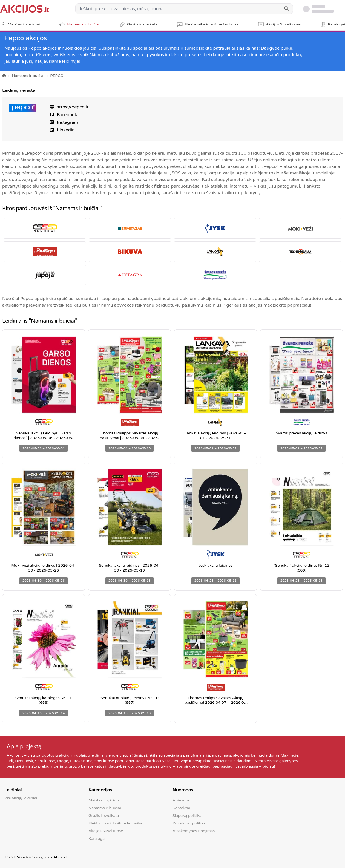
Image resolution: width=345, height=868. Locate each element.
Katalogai (97, 839)
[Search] (286, 9)
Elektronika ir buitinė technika (115, 823)
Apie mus (181, 800)
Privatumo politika (189, 823)
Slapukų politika (187, 816)
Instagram (67, 122)
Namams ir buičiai (28, 76)
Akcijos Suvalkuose (106, 831)
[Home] (4, 76)
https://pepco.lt (72, 107)
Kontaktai (181, 808)
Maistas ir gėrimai (104, 800)
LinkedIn (65, 130)
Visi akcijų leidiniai (21, 798)
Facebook (66, 115)
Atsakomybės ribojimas (194, 831)
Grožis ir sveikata (104, 816)
